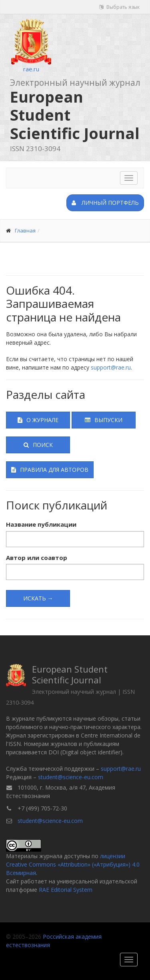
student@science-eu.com (71, 777)
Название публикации (41, 524)
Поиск (38, 445)
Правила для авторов (50, 470)
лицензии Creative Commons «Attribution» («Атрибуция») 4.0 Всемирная (73, 864)
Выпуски (104, 420)
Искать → (38, 598)
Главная (25, 230)
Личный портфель (105, 203)
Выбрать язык (119, 7)
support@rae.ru (111, 367)
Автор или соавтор (37, 558)
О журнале (38, 420)
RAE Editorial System (66, 890)
